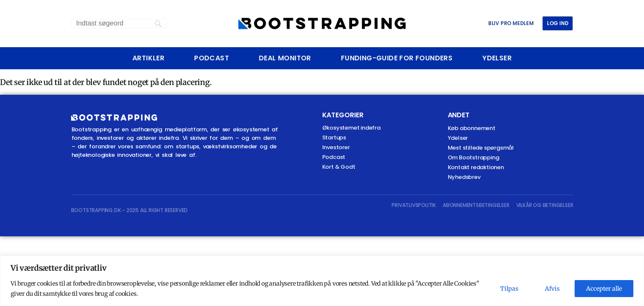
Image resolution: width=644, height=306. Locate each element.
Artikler (148, 58)
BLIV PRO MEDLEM (511, 23)
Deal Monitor (285, 58)
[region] (322, 281)
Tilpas (509, 289)
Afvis (552, 289)
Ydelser (497, 58)
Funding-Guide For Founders (397, 58)
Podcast (212, 58)
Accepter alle (604, 289)
